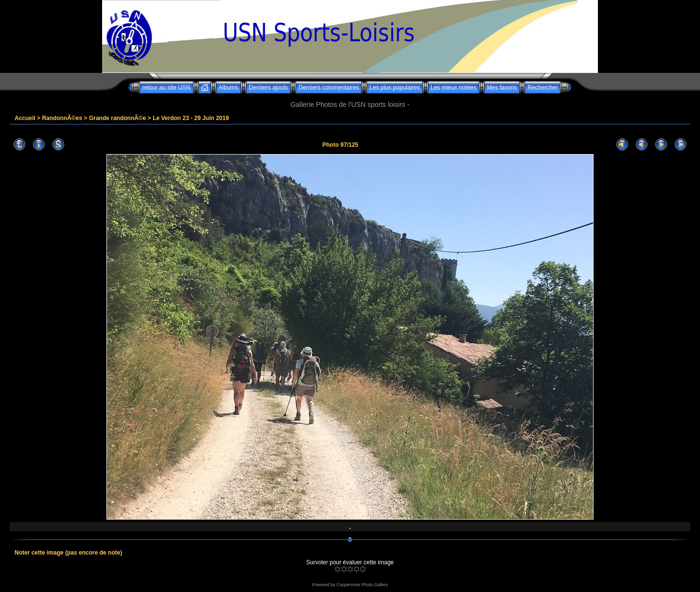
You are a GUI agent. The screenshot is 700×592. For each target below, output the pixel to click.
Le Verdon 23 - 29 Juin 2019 (191, 118)
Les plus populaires (394, 87)
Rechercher (542, 87)
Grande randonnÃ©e (118, 118)
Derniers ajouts (269, 87)
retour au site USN (166, 87)
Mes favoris (502, 87)
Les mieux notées (454, 87)
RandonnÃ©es (62, 118)
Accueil (25, 118)
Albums (228, 87)
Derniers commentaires (329, 87)
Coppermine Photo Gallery (362, 585)
